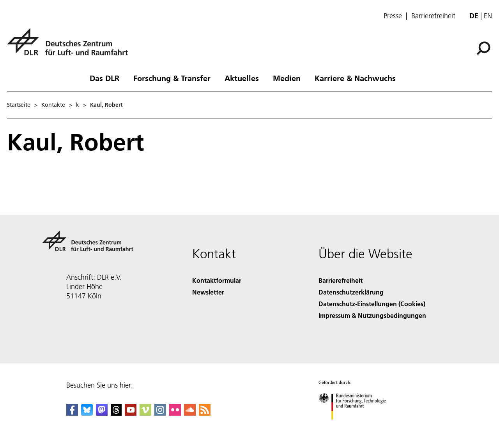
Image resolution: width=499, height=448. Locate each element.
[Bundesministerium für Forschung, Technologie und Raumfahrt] (357, 426)
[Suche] (483, 48)
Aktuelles (242, 78)
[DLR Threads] (116, 413)
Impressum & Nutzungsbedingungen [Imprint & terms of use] (372, 315)
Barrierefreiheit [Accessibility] (341, 280)
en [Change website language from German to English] (488, 16)
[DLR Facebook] (72, 413)
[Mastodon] (102, 413)
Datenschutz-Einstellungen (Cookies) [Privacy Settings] (372, 304)
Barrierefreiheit (433, 16)
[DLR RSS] (205, 413)
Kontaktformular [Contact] (217, 280)
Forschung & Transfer (172, 78)
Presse (393, 16)
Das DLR (104, 78)
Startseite (19, 105)
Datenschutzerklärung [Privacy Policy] (351, 292)
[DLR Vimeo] (145, 413)
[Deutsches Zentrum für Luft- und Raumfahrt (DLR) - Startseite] (71, 46)
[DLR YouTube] (131, 413)
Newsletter (208, 292)
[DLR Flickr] (175, 413)
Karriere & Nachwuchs (355, 78)
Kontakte (53, 105)
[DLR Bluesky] (87, 413)
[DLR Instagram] (160, 413)
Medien (287, 78)
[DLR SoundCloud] (190, 413)
